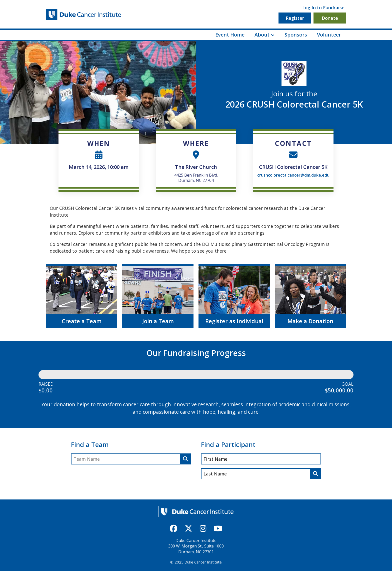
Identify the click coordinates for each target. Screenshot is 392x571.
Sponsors (296, 35)
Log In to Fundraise (323, 8)
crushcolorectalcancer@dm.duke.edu (293, 175)
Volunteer (329, 35)
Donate (330, 18)
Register (295, 18)
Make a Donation (310, 321)
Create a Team (82, 321)
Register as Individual (234, 321)
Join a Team (158, 321)
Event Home (230, 35)
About (262, 35)
